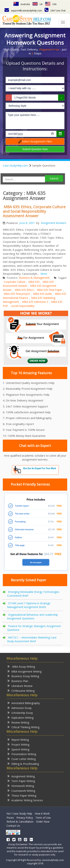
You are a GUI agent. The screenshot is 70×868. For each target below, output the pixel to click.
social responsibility (23, 306)
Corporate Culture (15, 282)
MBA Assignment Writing (24, 671)
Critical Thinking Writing (23, 727)
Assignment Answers (54, 223)
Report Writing (18, 740)
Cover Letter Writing (22, 759)
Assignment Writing (21, 776)
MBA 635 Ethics (24, 290)
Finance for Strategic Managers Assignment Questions (34, 628)
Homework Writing (21, 786)
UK (38, 4)
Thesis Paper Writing (22, 795)
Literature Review (20, 686)
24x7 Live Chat (55, 11)
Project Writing (18, 744)
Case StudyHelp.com (15, 166)
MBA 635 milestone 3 (35, 302)
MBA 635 (34, 282)
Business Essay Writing (23, 676)
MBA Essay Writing (21, 666)
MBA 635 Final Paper (49, 290)
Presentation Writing (22, 754)
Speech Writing (18, 749)
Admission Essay (20, 708)
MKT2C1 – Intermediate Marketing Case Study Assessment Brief (32, 639)
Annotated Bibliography (24, 703)
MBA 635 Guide (42, 294)
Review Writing (18, 722)
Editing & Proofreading (23, 764)
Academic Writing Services (25, 800)
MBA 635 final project (17, 294)
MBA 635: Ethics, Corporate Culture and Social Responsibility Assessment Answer (34, 211)
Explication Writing (20, 717)
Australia (22, 4)
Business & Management (34, 278)
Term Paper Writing (21, 781)
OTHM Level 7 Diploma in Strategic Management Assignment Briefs (29, 605)
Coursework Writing (21, 791)
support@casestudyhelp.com (23, 11)
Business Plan (18, 681)
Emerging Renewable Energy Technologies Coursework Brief (33, 594)
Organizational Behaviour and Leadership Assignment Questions (32, 617)
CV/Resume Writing (21, 691)
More (44, 274)
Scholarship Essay (20, 713)
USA (51, 4)
